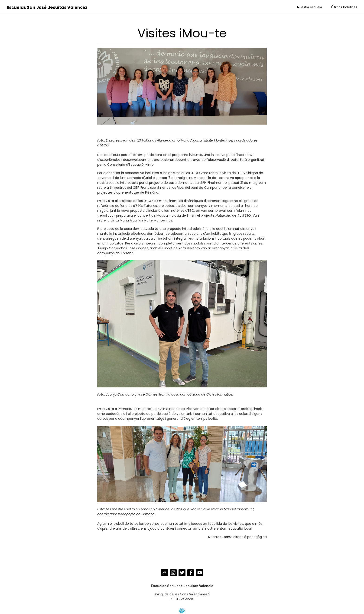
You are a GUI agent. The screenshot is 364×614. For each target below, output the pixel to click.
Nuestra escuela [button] (309, 7)
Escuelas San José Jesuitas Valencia (47, 7)
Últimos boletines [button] (344, 7)
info (151, 165)
